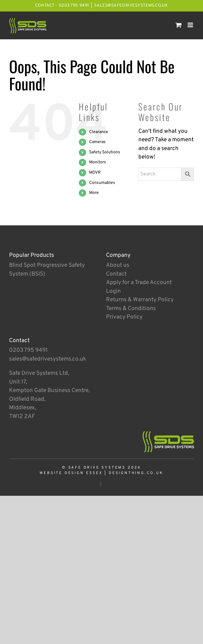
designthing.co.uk (136, 473)
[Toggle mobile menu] (191, 25)
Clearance (99, 132)
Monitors (98, 162)
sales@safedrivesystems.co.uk (131, 6)
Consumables (102, 183)
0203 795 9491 (28, 350)
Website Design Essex (71, 473)
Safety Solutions (105, 152)
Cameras (97, 142)
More (94, 193)
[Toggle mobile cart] (179, 25)
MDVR (95, 173)
